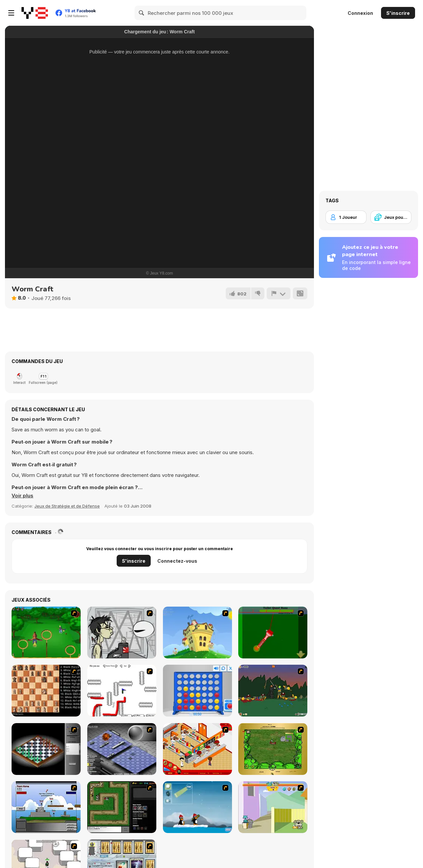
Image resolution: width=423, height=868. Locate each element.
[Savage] (273, 749)
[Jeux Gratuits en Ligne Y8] (35, 13)
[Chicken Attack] (197, 633)
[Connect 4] (197, 691)
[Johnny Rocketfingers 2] (122, 633)
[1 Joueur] (346, 217)
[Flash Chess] (46, 749)
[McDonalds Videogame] (197, 749)
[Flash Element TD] (122, 807)
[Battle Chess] (46, 691)
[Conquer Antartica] (197, 807)
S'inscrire (398, 13)
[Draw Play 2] (122, 691)
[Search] (142, 13)
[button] (22, 496)
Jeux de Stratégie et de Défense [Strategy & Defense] (67, 506)
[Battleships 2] (122, 749)
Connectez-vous (177, 561)
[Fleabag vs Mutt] (273, 807)
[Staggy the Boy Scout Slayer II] (273, 691)
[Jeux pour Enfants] (391, 217)
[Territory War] (46, 807)
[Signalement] (279, 293)
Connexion (360, 13)
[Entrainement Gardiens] (46, 633)
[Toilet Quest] (273, 633)
